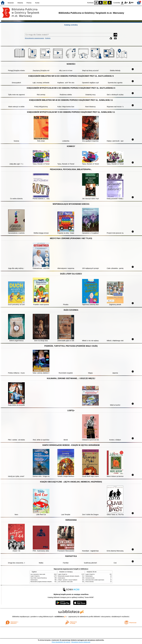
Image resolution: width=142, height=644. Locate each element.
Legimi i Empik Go (35, 576)
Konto (37, 3)
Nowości (11, 3)
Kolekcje (48, 38)
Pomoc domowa (90, 582)
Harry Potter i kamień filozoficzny (39, 578)
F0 (122, 2)
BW (101, 2)
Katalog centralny (71, 25)
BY (110, 2)
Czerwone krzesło (90, 578)
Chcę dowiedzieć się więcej (61, 642)
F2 (131, 2)
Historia (20, 3)
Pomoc (29, 3)
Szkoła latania (34, 580)
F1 (126, 2)
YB (105, 2)
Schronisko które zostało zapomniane (95, 580)
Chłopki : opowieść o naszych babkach (68, 580)
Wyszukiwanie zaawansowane (34, 38)
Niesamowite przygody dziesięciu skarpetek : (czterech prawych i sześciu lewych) (51, 582)
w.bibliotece (60, 617)
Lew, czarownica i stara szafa (38, 574)
